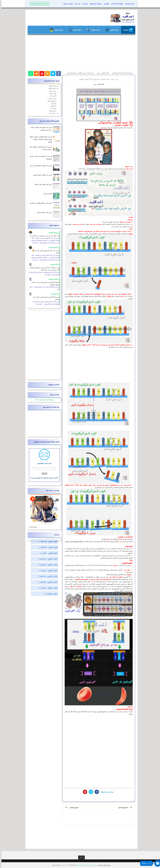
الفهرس (105, 4)
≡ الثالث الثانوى (73, 30)
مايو (53, 106)
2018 (52, 89)
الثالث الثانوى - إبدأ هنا (47, 559)
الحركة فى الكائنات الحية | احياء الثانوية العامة (46, 287)
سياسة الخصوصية (94, 4)
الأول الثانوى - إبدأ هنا (48, 542)
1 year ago (34, 243)
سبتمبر (52, 99)
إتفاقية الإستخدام (116, 4)
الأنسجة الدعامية (46, 194)
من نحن (76, 4)
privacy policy (55, 865)
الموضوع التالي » (72, 808)
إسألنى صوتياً (67, 4)
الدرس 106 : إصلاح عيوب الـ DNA (42, 184)
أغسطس (52, 101)
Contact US (63, 865)
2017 (52, 113)
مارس (53, 111)
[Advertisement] (80, 54)
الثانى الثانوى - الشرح (48, 588)
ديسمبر (52, 91)
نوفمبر (53, 93)
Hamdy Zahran (52, 279)
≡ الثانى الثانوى (92, 30)
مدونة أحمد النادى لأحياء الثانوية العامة (85, 865)
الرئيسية (127, 30)
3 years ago (47, 275)
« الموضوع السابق (122, 808)
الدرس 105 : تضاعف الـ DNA (43, 213)
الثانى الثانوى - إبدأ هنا (47, 576)
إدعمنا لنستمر (128, 4)
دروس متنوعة (51, 594)
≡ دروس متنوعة (55, 30)
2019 (52, 86)
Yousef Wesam (52, 233)
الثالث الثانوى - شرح (97, 84)
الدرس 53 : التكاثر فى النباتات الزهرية (41, 175)
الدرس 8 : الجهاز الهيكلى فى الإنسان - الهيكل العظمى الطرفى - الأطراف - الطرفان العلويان (39, 139)
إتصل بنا (83, 4)
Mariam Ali (53, 294)
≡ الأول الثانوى (111, 30)
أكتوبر (53, 96)
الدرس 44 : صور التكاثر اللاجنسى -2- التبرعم (39, 203)
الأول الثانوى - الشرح (48, 553)
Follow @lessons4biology (43, 400)
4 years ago (38, 304)
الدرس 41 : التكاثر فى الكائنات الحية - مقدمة (39, 166)
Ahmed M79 (53, 265)
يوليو (53, 103)
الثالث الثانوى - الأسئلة (48, 565)
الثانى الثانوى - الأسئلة (47, 582)
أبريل (53, 108)
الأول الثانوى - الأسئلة (48, 547)
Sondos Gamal (52, 248)
